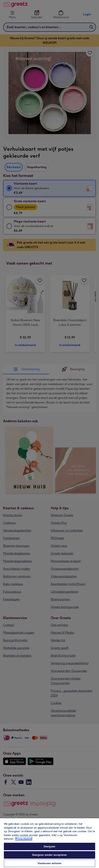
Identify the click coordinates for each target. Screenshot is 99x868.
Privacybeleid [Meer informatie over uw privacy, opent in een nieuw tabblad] (24, 839)
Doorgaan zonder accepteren (49, 855)
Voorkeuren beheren (49, 863)
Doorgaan (49, 846)
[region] (49, 843)
